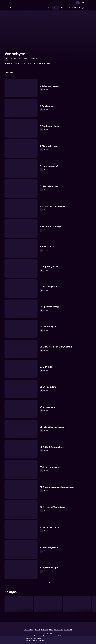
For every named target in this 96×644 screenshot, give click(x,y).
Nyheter (63, 8)
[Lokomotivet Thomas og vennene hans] (77, 604)
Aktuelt (37, 630)
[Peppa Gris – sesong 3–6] (48, 604)
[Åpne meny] (90, 3)
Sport (12, 8)
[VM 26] (31, 8)
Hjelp (51, 630)
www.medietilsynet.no (59, 636)
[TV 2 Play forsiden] (19, 3)
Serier (56, 8)
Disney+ (81, 8)
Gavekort (45, 630)
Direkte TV (72, 8)
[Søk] (6, 8)
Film (49, 8)
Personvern (68, 630)
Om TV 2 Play (29, 630)
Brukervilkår (59, 630)
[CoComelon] (19, 604)
